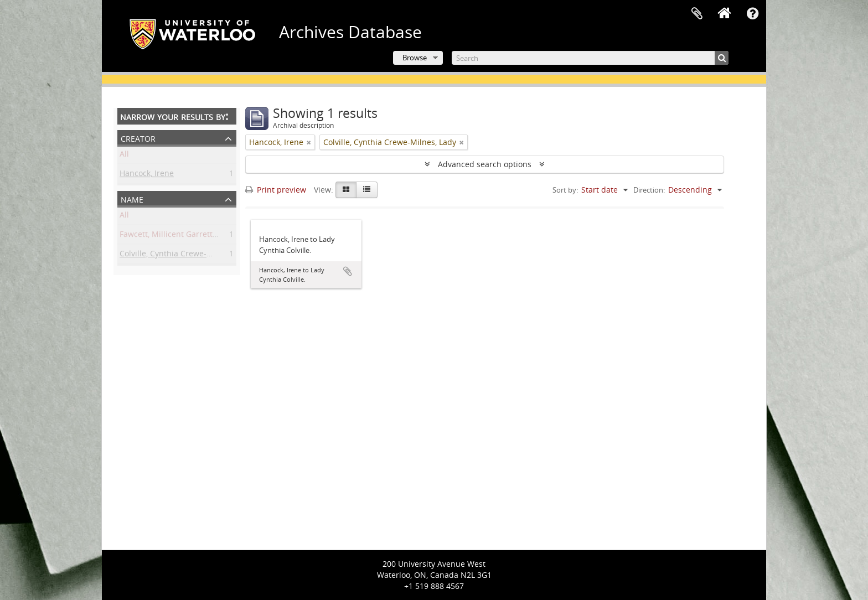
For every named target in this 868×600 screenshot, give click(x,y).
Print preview (276, 190)
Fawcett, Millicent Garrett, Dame (179, 236)
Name (132, 198)
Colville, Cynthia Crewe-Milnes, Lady (186, 255)
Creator (138, 138)
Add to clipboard (348, 271)
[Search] (590, 58)
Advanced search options (485, 164)
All (124, 156)
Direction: (649, 190)
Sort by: (565, 190)
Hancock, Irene (147, 175)
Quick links (752, 14)
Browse (415, 58)
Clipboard (697, 14)
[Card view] (346, 190)
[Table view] (367, 190)
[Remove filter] (309, 142)
